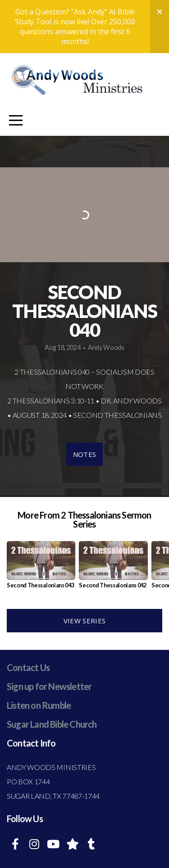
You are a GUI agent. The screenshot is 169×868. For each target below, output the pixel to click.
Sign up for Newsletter (49, 686)
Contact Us (28, 667)
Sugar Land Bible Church (52, 724)
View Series (84, 621)
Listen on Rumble (39, 705)
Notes (85, 454)
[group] (41, 568)
